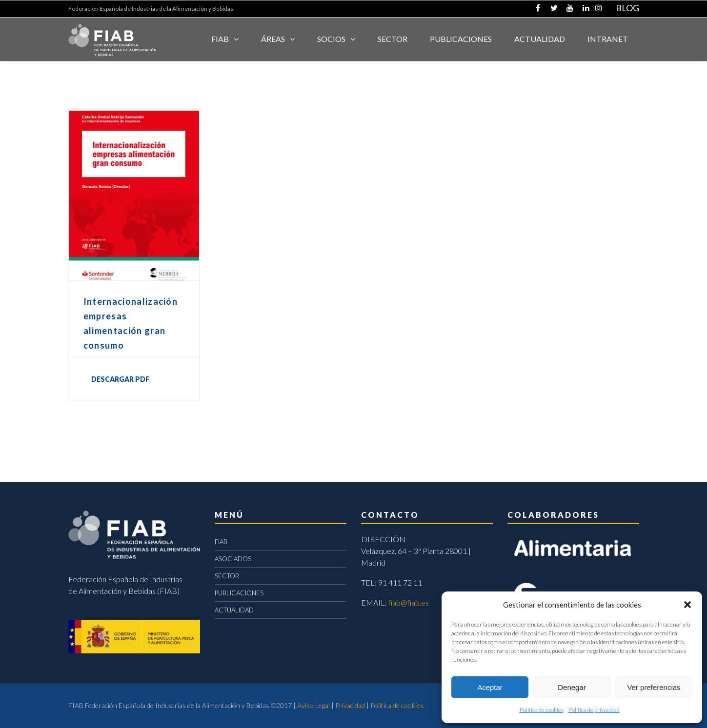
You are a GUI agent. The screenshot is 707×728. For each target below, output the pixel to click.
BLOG (627, 8)
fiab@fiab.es (409, 602)
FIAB (220, 39)
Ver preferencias (654, 687)
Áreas (273, 39)
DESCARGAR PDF (120, 379)
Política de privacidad (594, 710)
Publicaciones (461, 39)
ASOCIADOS (233, 559)
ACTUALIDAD (540, 39)
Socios (331, 39)
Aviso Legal (313, 705)
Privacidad (350, 705)
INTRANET (608, 39)
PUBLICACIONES (239, 593)
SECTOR (393, 39)
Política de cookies (542, 710)
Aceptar (490, 687)
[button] (687, 605)
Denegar (572, 687)
